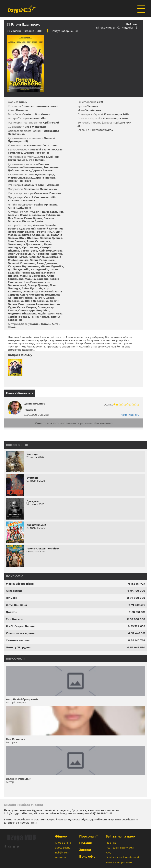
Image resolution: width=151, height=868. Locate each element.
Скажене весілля (18, 640)
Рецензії (60, 857)
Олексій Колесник (50, 229)
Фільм (23, 102)
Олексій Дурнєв (51, 238)
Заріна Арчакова (46, 205)
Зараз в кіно (63, 848)
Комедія (22, 110)
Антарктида (14, 591)
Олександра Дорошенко (25, 244)
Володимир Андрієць (33, 304)
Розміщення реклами (120, 848)
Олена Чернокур (20, 181)
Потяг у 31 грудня (18, 647)
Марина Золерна (37, 279)
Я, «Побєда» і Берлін (20, 626)
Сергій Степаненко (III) (40, 197)
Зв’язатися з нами (121, 836)
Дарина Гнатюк (44, 178)
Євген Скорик (27, 307)
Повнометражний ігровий (40, 106)
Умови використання (120, 862)
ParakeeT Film (37, 118)
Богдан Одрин (40, 324)
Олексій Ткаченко (42, 149)
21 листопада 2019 (116, 114)
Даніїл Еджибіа (19, 269)
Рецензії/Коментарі (19, 393)
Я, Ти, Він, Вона (16, 605)
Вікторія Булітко (34, 221)
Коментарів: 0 (130, 415)
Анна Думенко (47, 263)
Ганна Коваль (40, 317)
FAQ (108, 853)
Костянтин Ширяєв (49, 254)
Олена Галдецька (42, 260)
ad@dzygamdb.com (94, 819)
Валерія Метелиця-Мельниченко (29, 166)
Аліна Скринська (38, 241)
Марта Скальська (20, 178)
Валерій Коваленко (22, 263)
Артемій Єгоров (19, 215)
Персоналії (16, 659)
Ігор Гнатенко (33, 282)
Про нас (111, 843)
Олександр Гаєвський (38, 291)
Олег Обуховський (21, 254)
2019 (100, 102)
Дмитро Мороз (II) (36, 153)
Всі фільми (62, 853)
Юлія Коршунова (51, 251)
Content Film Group (36, 114)
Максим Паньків (44, 225)
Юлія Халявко (38, 257)
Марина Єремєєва (33, 276)
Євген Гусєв (29, 251)
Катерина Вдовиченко (23, 266)
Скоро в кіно (17, 445)
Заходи (85, 850)
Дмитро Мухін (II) (47, 157)
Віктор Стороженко (36, 235)
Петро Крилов (18, 232)
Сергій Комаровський (48, 212)
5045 (110, 130)
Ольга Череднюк (32, 295)
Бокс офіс (15, 576)
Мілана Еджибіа (52, 266)
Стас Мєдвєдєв (35, 127)
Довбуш (12, 612)
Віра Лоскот (30, 247)
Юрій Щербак (29, 238)
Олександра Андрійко (34, 310)
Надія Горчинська (50, 313)
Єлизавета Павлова (48, 193)
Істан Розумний (40, 232)
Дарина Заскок (42, 170)
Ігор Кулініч (37, 160)
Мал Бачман (17, 241)
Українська (93, 110)
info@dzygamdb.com (18, 813)
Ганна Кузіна (33, 218)
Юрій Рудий (51, 123)
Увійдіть (41, 423)
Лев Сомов (15, 218)
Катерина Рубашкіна (46, 215)
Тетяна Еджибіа (32, 273)
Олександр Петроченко (40, 189)
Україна (29, 31)
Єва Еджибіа (39, 269)
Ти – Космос (14, 619)
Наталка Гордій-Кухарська (41, 185)
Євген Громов (17, 160)
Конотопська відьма (20, 633)
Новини (86, 843)
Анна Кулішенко (19, 208)
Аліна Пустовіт (32, 288)
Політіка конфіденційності (122, 857)
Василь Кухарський (22, 229)
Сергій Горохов (18, 317)
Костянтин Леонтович (42, 145)
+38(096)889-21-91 (101, 813)
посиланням (28, 823)
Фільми (61, 836)
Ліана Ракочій (35, 298)
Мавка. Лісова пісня (20, 584)
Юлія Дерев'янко (37, 301)
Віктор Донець (38, 285)
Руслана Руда (45, 174)
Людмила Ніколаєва (22, 313)
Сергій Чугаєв (18, 257)
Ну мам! (12, 598)
